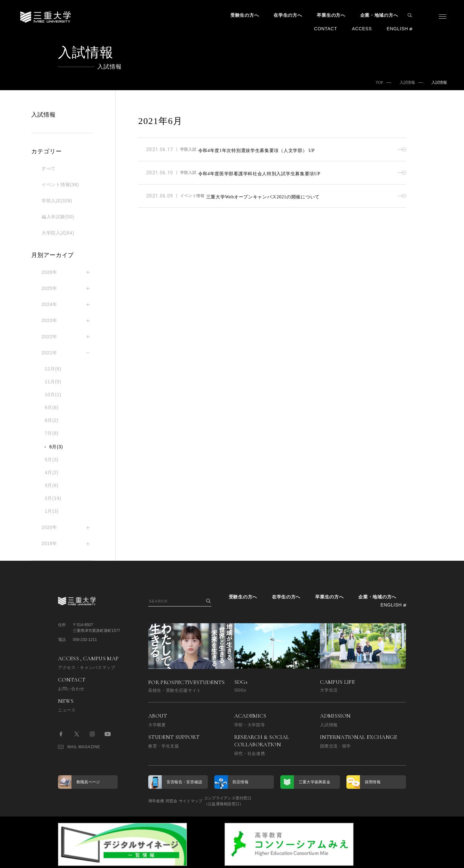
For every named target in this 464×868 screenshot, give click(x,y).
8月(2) (52, 420)
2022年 (49, 337)
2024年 (49, 304)
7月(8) (52, 433)
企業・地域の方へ (379, 15)
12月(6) (53, 369)
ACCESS (362, 29)
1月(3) (52, 511)
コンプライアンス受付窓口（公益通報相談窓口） (262, 801)
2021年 (49, 353)
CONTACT (326, 29)
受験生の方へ (245, 15)
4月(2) (52, 472)
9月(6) (52, 407)
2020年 (49, 527)
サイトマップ (213, 801)
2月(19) (53, 498)
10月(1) (53, 395)
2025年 (49, 288)
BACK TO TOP (386, 859)
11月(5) (53, 382)
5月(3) (52, 460)
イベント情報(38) (60, 185)
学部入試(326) (57, 201)
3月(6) (52, 485)
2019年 (49, 543)
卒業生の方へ (331, 15)
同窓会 (183, 801)
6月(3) (56, 447)
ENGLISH (397, 29)
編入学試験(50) (58, 217)
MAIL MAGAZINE (79, 747)
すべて (49, 168)
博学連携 (156, 801)
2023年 (49, 320)
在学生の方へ (288, 15)
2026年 (49, 272)
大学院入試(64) (58, 233)
